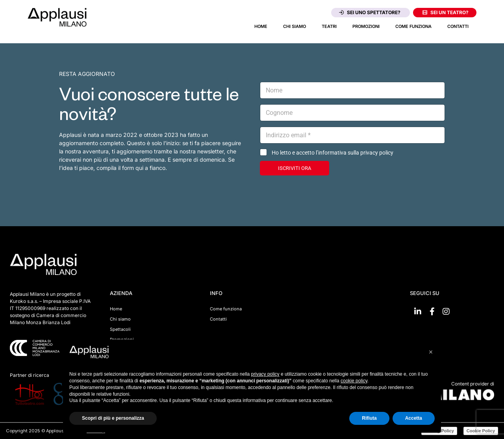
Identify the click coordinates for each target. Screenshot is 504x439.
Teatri (329, 26)
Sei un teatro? (446, 12)
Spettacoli (120, 329)
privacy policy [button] (265, 374)
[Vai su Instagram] (446, 312)
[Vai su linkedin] (418, 312)
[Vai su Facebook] (432, 312)
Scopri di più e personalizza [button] (113, 418)
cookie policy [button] (354, 381)
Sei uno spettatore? (370, 12)
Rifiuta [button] (369, 418)
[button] (431, 352)
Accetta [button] (414, 418)
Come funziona (413, 26)
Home (261, 26)
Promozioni (366, 26)
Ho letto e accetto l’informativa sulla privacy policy (333, 153)
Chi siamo (295, 26)
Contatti (458, 26)
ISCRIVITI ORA (295, 168)
